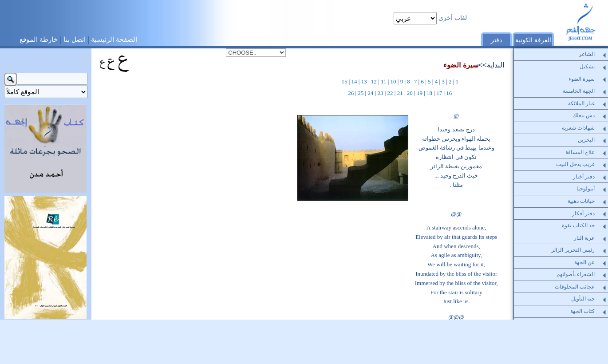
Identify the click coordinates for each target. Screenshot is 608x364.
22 (390, 93)
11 (384, 81)
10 (393, 81)
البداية (495, 65)
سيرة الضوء (461, 65)
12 (374, 81)
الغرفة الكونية (533, 40)
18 (429, 93)
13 (364, 81)
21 (400, 93)
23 (381, 93)
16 (449, 93)
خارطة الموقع (39, 39)
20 (410, 93)
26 (351, 93)
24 (370, 93)
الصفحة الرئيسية (114, 39)
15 (344, 81)
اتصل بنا (75, 39)
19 (420, 93)
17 (439, 93)
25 (361, 93)
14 (354, 81)
